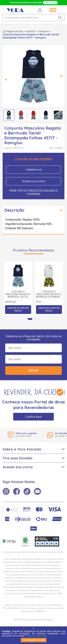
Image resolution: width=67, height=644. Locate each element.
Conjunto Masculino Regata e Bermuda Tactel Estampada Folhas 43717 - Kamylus (18, 294)
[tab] (30, 319)
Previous (6, 80)
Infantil (30, 31)
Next (61, 76)
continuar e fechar (34, 640)
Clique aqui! (50, 3)
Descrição (14, 210)
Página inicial (15, 31)
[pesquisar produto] (60, 18)
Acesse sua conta (34, 181)
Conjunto (44, 31)
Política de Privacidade (36, 636)
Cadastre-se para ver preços (18, 309)
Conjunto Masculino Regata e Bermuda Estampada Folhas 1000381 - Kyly (49, 294)
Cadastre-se (34, 169)
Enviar (34, 371)
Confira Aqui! (33, 417)
